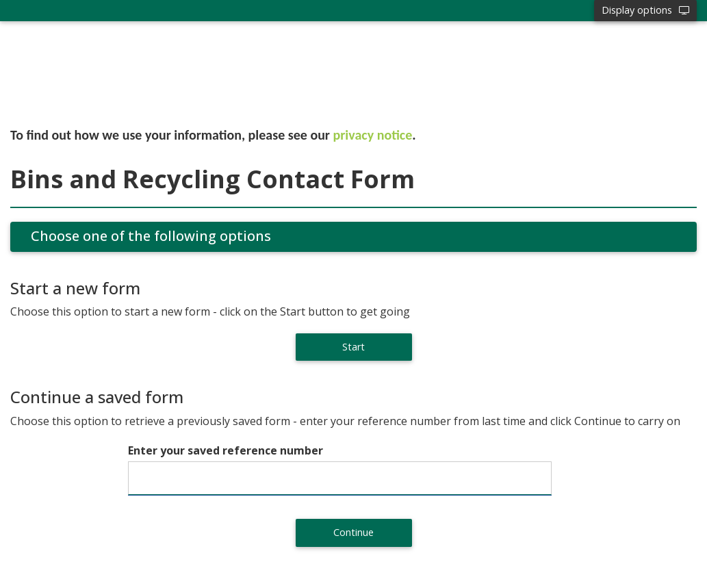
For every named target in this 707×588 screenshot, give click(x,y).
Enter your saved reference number (226, 450)
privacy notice (373, 135)
